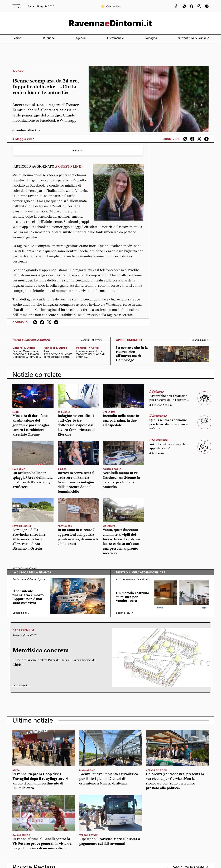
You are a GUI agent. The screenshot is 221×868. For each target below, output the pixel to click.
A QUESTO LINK (68, 166)
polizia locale (112, 469)
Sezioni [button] (17, 38)
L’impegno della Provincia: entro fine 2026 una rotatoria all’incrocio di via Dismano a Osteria (29, 539)
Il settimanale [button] (115, 38)
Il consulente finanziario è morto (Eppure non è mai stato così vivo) (28, 597)
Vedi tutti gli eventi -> (93, 340)
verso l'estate (88, 835)
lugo (16, 412)
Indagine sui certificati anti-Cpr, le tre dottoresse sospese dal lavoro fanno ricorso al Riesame (76, 425)
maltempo (109, 526)
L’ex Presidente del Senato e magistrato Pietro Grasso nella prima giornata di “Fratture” (58, 354)
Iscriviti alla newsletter (193, 38)
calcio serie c (21, 835)
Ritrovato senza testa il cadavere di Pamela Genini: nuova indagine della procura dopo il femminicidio (76, 482)
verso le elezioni (157, 770)
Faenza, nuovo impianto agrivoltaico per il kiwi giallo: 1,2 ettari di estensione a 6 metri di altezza (109, 779)
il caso (62, 469)
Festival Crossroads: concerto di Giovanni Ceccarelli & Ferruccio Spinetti (27, 354)
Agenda (81, 38)
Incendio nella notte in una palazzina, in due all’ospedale (121, 421)
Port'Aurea (65, 526)
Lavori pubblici (22, 526)
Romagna (151, 38)
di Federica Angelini (161, 405)
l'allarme (109, 412)
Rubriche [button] (49, 38)
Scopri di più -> (200, 340)
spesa (16, 770)
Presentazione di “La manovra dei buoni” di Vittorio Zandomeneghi (90, 354)
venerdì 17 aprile (24, 348)
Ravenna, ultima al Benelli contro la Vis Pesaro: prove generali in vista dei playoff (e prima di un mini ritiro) (42, 844)
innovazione (87, 770)
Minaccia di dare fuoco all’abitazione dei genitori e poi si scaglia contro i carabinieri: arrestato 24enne (31, 425)
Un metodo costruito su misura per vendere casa (133, 597)
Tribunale (64, 412)
